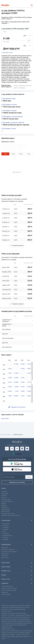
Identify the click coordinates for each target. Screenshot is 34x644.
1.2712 (29, 382)
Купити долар (5, 554)
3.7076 (29, 364)
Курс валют (4, 491)
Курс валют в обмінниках (8, 550)
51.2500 (16, 373)
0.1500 (29, 391)
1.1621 (23, 396)
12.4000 (16, 378)
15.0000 (16, 382)
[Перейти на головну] (5, 5)
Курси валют (5, 419)
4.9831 (29, 396)
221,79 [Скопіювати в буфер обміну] (30, 298)
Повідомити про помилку (17, 482)
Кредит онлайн (5, 512)
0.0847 (29, 369)
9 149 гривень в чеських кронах (12, 117)
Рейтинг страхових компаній (9, 590)
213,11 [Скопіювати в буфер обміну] (30, 276)
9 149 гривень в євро (8, 99)
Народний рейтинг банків (8, 514)
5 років (29, 154)
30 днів (13, 154)
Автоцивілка (5, 592)
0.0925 (10, 387)
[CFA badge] (5, 601)
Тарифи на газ (5, 507)
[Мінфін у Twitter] (17, 449)
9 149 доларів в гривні (7, 53)
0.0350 (23, 391)
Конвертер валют (6, 509)
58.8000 (16, 396)
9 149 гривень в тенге (9, 129)
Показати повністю (17, 246)
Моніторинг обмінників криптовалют (11, 515)
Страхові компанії (6, 594)
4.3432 (29, 373)
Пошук (29, 477)
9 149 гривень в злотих (9, 105)
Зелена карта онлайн (7, 586)
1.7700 (16, 391)
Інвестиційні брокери (7, 501)
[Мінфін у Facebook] (7, 449)
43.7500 (16, 364)
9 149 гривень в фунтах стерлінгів (13, 123)
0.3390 (29, 387)
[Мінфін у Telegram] (12, 449)
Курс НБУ (4, 497)
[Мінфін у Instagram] (22, 449)
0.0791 (23, 387)
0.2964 (23, 382)
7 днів (5, 154)
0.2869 (10, 378)
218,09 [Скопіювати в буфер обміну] (30, 294)
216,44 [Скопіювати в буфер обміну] (30, 285)
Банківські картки (6, 499)
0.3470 (10, 382)
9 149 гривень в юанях (9, 111)
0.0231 (10, 369)
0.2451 (23, 378)
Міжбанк (4, 503)
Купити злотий (5, 558)
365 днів (21, 154)
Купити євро (5, 556)
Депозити (4, 505)
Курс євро (4, 495)
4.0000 (16, 387)
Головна (2, 435)
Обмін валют (5, 548)
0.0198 (23, 369)
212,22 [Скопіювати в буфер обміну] (30, 281)
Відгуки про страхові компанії (9, 588)
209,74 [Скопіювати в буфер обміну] (30, 209)
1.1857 (10, 373)
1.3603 (10, 396)
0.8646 (23, 364)
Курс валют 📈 (9, 435)
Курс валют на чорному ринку (9, 552)
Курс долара (5, 493)
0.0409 (10, 391)
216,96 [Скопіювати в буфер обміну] (30, 289)
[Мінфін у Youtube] (27, 449)
